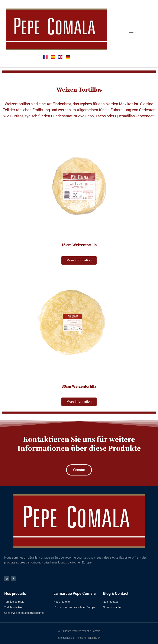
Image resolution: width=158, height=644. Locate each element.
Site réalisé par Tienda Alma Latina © (79, 638)
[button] (131, 34)
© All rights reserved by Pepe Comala (79, 631)
